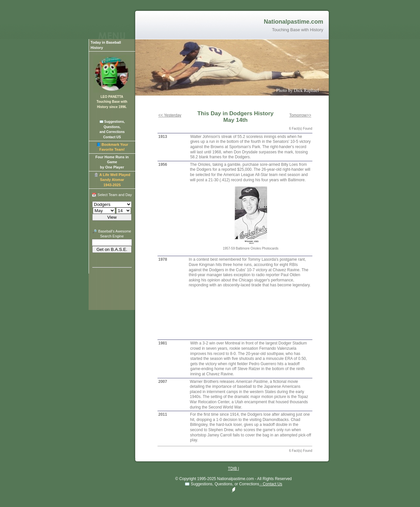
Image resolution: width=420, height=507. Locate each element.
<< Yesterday (170, 115)
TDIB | (234, 469)
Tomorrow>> (300, 115)
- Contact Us (271, 484)
